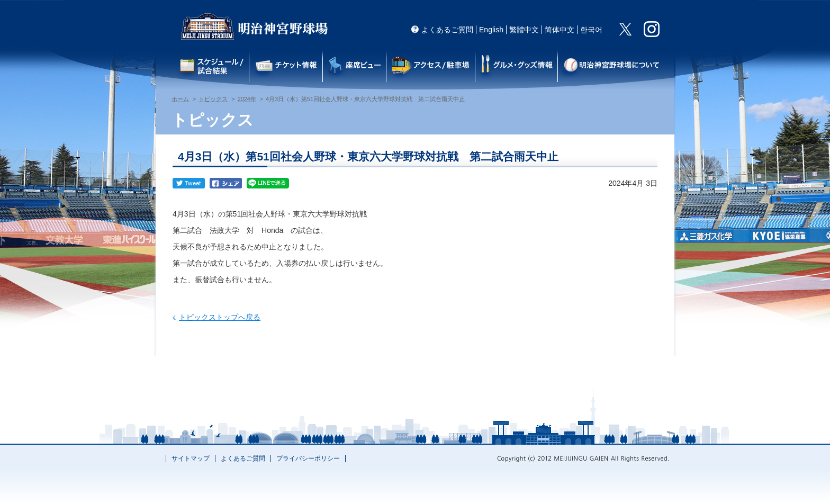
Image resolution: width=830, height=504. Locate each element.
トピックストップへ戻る (220, 317)
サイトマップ (191, 458)
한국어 (591, 30)
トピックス (213, 99)
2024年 (247, 99)
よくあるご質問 (447, 30)
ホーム (180, 99)
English (491, 30)
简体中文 (560, 30)
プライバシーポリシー (308, 458)
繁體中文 (524, 30)
